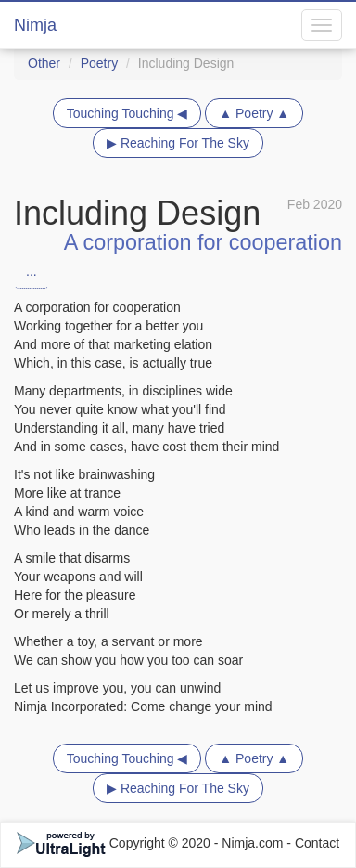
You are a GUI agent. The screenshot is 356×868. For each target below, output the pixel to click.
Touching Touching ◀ (127, 113)
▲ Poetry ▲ (254, 113)
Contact (317, 843)
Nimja (35, 25)
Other (44, 63)
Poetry (99, 63)
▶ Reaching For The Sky (178, 143)
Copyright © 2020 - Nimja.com (152, 843)
